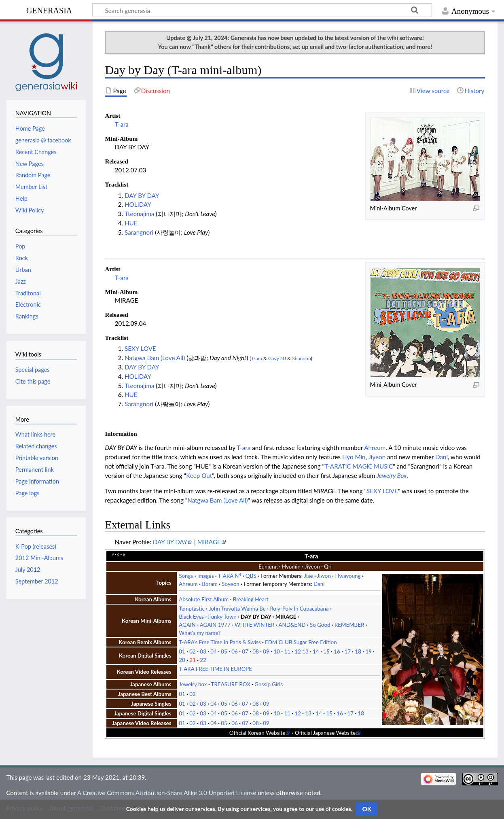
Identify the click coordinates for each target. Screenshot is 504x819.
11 (287, 651)
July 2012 (28, 570)
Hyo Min (354, 457)
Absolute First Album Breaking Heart (223, 599)
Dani (442, 457)
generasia (49, 10)
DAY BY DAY (142, 195)
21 (193, 660)
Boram (210, 584)
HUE (131, 223)
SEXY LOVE (140, 348)
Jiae (308, 576)
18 (358, 651)
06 (235, 651)
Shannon (301, 358)
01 (182, 651)
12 (298, 651)
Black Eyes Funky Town (208, 617)
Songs (186, 576)
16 (337, 651)
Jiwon (324, 576)
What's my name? (200, 633)
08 (256, 651)
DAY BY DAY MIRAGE (268, 617)
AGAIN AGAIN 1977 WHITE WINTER (227, 625)
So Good (320, 625)
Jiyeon (377, 457)
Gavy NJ (277, 358)
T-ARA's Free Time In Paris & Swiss (220, 642)
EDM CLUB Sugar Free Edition (301, 642)
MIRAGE (209, 542)
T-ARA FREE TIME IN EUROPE (215, 669)
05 (224, 651)
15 (326, 651)
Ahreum (375, 448)
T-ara (122, 124)
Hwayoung (348, 576)
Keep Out (199, 475)
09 (266, 651)
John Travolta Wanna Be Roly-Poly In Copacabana (269, 609)
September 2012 (37, 581)
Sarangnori (139, 232)
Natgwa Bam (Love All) (155, 358)
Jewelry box (193, 684)
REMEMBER (349, 625)
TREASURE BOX (231, 684)
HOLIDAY (138, 204)
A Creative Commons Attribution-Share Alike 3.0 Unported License (167, 793)
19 (368, 651)
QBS (251, 576)
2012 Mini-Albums (39, 558)
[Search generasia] (262, 10)
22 (203, 660)
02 (193, 651)
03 (203, 651)
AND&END (292, 625)
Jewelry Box (392, 475)
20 (182, 660)
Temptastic (192, 609)
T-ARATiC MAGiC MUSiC (359, 466)
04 (214, 651)
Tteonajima (139, 214)
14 (316, 651)
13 (305, 651)
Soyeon (230, 584)
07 (245, 651)
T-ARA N (230, 576)
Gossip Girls (269, 684)
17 (347, 651)
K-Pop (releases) (36, 546)
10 (277, 651)
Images (206, 576)
